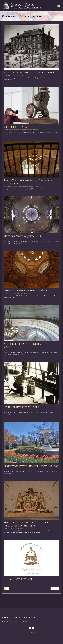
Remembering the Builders (21, 407)
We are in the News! (16, 127)
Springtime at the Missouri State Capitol (31, 466)
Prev (53, 589)
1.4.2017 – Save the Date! (18, 579)
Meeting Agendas (16, 239)
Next (57, 589)
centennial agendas (19, 582)
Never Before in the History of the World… (27, 345)
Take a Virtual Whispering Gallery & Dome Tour (28, 182)
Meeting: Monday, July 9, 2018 (22, 236)
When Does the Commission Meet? (26, 290)
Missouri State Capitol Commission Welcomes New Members (27, 524)
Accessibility (31, 633)
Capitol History (16, 75)
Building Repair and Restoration (20, 130)
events (30, 130)
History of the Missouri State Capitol (29, 72)
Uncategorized (24, 75)
